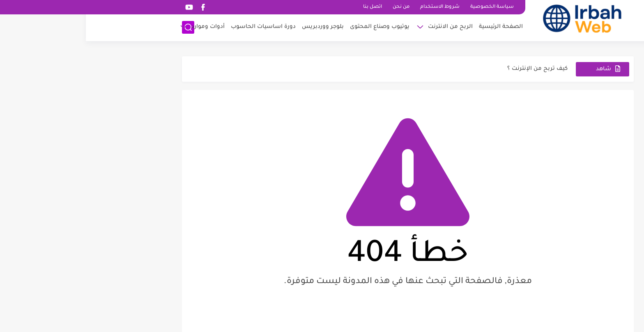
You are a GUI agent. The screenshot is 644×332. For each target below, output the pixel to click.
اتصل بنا (287, 7)
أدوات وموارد (122, 27)
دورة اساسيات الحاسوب (177, 27)
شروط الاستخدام (354, 7)
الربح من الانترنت (365, 27)
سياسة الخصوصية (406, 7)
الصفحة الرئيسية (415, 27)
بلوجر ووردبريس (237, 27)
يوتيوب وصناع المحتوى (294, 27)
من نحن (315, 7)
